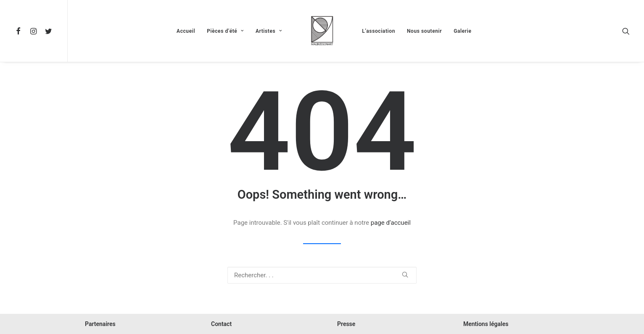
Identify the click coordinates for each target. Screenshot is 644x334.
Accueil (186, 31)
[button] (20, 31)
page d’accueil (391, 223)
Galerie (462, 31)
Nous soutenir (424, 31)
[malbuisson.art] (322, 31)
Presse (346, 324)
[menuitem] (20, 31)
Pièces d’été (225, 31)
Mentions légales (486, 324)
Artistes (269, 31)
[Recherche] (322, 275)
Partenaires (100, 324)
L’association (379, 31)
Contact (221, 324)
